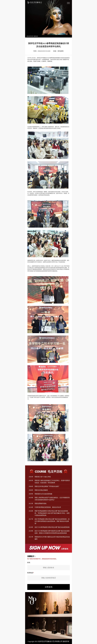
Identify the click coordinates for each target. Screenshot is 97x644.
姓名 (29, 562)
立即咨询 (49, 587)
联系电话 (31, 573)
